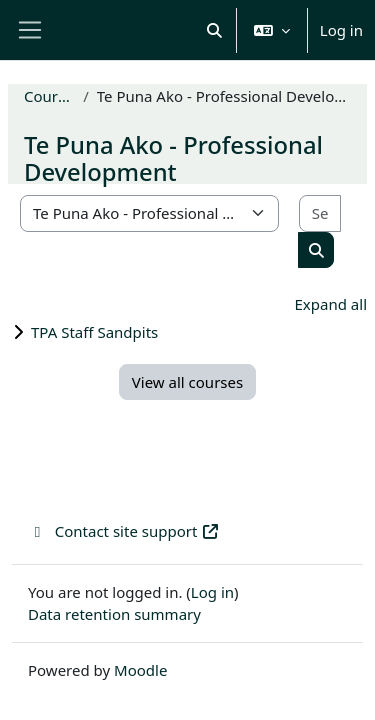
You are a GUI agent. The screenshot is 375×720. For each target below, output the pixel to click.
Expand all (331, 304)
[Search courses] (320, 213)
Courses (49, 96)
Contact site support (124, 531)
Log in (341, 30)
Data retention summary (114, 614)
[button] (214, 30)
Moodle (140, 670)
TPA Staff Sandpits (94, 332)
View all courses (187, 382)
